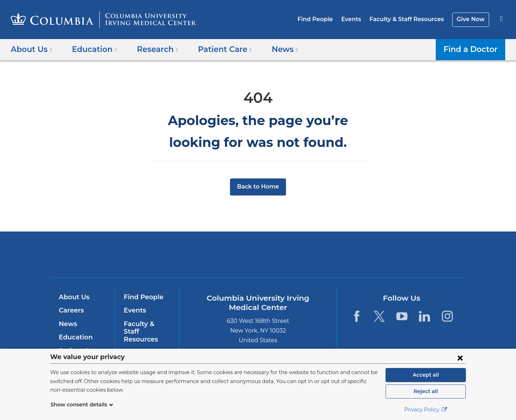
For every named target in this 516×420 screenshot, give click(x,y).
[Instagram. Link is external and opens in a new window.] (447, 316)
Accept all (426, 375)
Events (357, 19)
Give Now (471, 19)
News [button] (273, 49)
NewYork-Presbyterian (310, 259)
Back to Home (258, 187)
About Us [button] (31, 49)
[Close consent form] (460, 358)
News (67, 324)
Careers (71, 310)
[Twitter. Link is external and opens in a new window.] (379, 316)
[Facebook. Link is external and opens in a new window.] (356, 316)
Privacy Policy (426, 410)
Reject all (426, 391)
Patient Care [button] (216, 49)
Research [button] (152, 49)
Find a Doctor (472, 49)
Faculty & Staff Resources (410, 19)
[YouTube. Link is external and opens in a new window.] (402, 316)
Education (74, 337)
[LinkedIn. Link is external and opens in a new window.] (425, 316)
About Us (73, 297)
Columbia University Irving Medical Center (212, 254)
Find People (323, 19)
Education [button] (92, 49)
